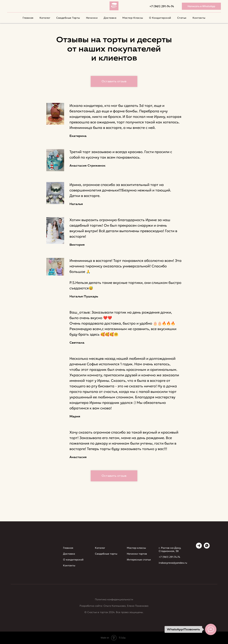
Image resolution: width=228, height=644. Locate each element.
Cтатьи (182, 18)
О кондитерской (160, 18)
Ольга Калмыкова (115, 606)
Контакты (199, 18)
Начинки (92, 18)
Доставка (110, 18)
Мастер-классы (133, 18)
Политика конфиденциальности (114, 599)
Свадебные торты (68, 18)
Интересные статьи (139, 560)
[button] (114, 81)
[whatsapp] (207, 548)
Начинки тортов (137, 554)
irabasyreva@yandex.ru (173, 563)
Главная (28, 18)
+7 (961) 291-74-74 (162, 6)
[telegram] (199, 548)
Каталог (45, 18)
